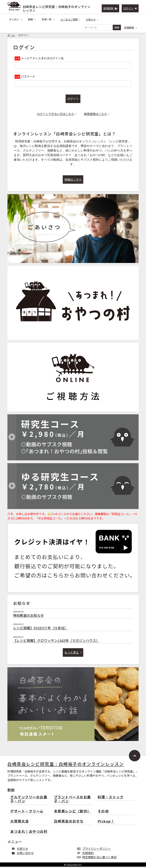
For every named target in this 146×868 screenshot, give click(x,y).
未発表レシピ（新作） (73, 813)
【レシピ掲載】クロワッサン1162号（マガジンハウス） (56, 642)
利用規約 (86, 854)
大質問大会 (20, 823)
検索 (117, 27)
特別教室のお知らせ (29, 617)
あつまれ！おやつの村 (29, 833)
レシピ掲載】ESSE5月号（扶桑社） (40, 629)
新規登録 (111, 8)
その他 (103, 813)
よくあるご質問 (70, 19)
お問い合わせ (23, 854)
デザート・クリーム (27, 813)
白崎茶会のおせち (69, 823)
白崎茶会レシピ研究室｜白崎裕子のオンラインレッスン (57, 8)
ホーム (11, 36)
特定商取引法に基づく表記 (98, 858)
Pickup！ (106, 823)
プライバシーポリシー (95, 850)
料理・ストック (111, 799)
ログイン (130, 8)
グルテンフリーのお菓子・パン (29, 801)
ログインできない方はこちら (57, 115)
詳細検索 (131, 27)
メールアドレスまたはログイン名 (42, 59)
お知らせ (92, 19)
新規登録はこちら (97, 115)
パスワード (28, 78)
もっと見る (73, 654)
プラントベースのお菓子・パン (72, 801)
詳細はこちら (73, 181)
